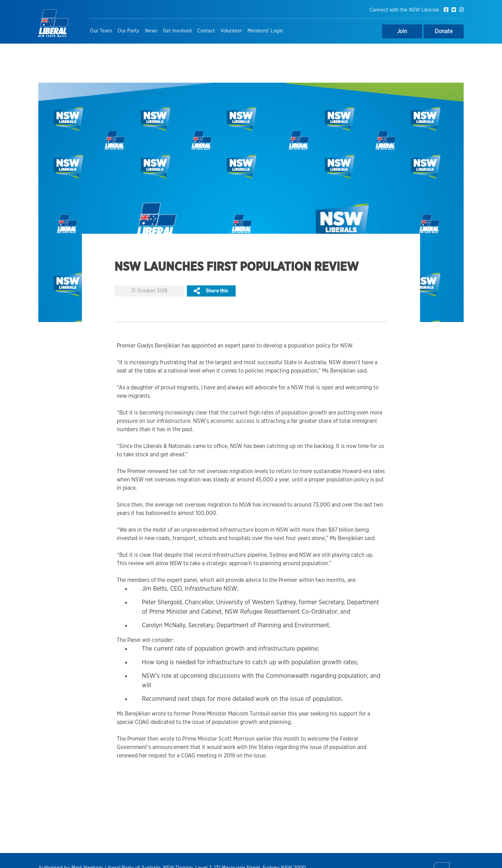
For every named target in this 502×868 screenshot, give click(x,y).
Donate (444, 31)
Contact (206, 31)
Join (402, 31)
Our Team (101, 31)
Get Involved (177, 31)
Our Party (128, 31)
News (151, 31)
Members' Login (265, 31)
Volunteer (231, 31)
